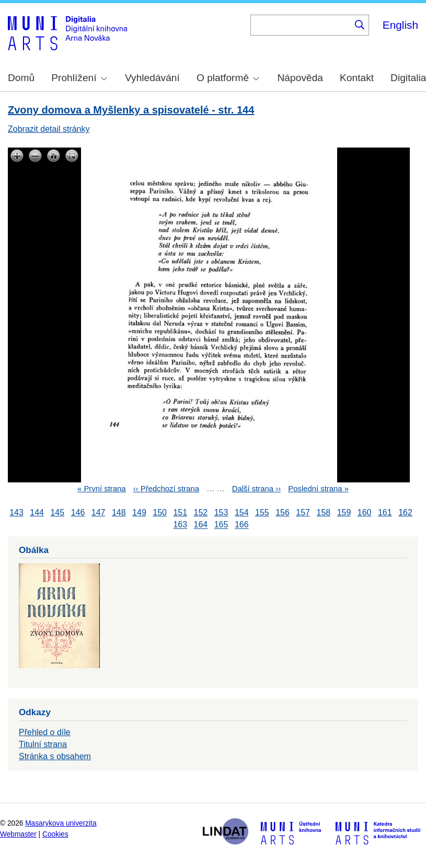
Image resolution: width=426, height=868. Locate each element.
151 (180, 512)
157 (303, 512)
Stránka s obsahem (55, 756)
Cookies (55, 834)
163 (180, 525)
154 (242, 512)
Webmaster (18, 834)
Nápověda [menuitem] (300, 78)
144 (37, 512)
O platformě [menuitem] (228, 78)
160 (365, 512)
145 (57, 512)
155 (262, 512)
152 (201, 512)
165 (221, 525)
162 (405, 512)
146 (78, 512)
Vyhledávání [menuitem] (152, 78)
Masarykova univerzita (61, 823)
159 (344, 512)
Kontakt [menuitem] (357, 78)
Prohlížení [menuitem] (79, 78)
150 (160, 512)
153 (221, 512)
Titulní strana (43, 744)
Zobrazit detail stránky (49, 129)
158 (324, 512)
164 (201, 525)
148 (119, 512)
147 (99, 512)
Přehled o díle (45, 732)
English (400, 25)
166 (242, 525)
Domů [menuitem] (21, 78)
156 (283, 512)
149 (139, 512)
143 (16, 512)
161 (385, 512)
